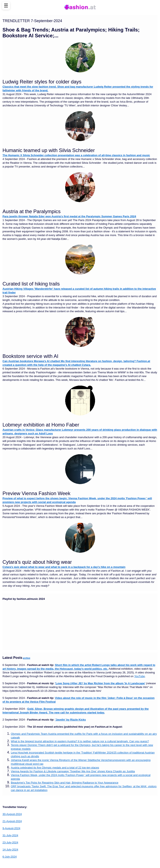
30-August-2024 (12, 814)
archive (27, 658)
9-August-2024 (11, 828)
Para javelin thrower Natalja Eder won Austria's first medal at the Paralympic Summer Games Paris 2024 (69, 216)
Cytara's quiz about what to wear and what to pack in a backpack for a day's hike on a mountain (64, 567)
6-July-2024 (10, 857)
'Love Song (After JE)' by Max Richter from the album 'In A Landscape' (100, 683)
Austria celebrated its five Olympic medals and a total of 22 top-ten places (55, 768)
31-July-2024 (10, 835)
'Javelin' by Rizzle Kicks (70, 720)
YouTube (139, 676)
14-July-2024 (10, 850)
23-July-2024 (10, 842)
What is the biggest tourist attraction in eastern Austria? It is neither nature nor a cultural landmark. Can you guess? (80, 741)
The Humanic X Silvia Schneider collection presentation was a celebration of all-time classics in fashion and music (76, 155)
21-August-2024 (12, 821)
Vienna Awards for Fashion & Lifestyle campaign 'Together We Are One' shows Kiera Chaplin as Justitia (73, 771)
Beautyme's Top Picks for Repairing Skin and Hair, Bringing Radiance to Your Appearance (65, 783)
